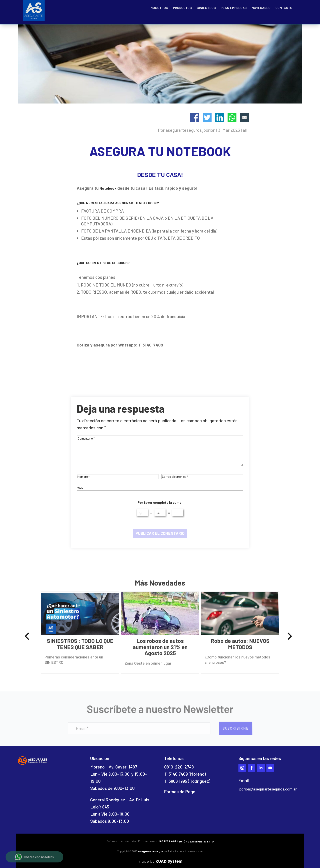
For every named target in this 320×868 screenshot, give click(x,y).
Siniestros (206, 8)
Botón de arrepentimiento (196, 842)
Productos (183, 8)
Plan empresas (234, 8)
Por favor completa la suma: (160, 502)
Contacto (284, 8)
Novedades (261, 8)
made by (160, 861)
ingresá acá (168, 841)
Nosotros (159, 8)
